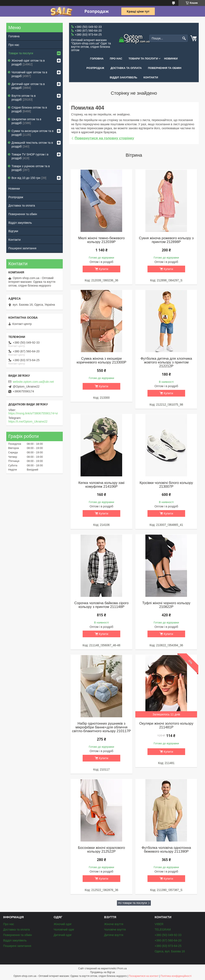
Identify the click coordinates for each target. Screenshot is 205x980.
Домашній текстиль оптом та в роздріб (32, 145)
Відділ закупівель (124, 77)
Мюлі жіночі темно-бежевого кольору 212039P (101, 240)
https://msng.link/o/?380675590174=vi (33, 413)
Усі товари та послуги (132, 903)
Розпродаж (95, 68)
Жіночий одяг (63, 924)
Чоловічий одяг (64, 930)
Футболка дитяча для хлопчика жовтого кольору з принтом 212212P (166, 362)
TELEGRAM (163, 930)
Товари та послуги (143, 59)
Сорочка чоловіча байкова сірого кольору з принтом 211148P (101, 605)
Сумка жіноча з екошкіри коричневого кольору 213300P (101, 361)
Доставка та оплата (126, 68)
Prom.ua (122, 968)
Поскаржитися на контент (144, 976)
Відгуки (13, 231)
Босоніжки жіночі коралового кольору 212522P (101, 850)
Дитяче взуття (114, 935)
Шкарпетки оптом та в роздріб (26, 121)
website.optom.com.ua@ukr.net (33, 382)
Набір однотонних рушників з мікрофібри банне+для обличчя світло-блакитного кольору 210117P (101, 727)
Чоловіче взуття (115, 930)
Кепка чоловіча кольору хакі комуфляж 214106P (101, 485)
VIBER (159, 924)
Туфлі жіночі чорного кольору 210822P (166, 605)
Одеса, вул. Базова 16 (170, 951)
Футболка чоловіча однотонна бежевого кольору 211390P (166, 850)
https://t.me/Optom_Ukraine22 (28, 421)
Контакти (151, 77)
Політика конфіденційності (176, 976)
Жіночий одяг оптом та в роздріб (28, 62)
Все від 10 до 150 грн (26, 178)
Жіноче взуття (114, 924)
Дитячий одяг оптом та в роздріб (28, 86)
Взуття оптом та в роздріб (24, 98)
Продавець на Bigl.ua (102, 972)
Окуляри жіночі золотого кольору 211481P (166, 725)
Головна (97, 59)
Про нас (116, 59)
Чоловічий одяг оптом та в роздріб (29, 74)
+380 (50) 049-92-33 (168, 935)
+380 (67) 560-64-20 (168, 940)
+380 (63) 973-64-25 (168, 946)
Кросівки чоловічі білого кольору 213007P (166, 485)
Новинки (171, 59)
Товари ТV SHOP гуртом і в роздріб (30, 156)
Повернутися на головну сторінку (104, 138)
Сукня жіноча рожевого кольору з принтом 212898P (166, 240)
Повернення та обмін (165, 68)
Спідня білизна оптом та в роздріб (29, 109)
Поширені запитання (22, 248)
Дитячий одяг (63, 935)
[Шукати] (184, 38)
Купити (104, 269)
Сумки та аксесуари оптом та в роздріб (33, 133)
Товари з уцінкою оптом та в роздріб (31, 168)
